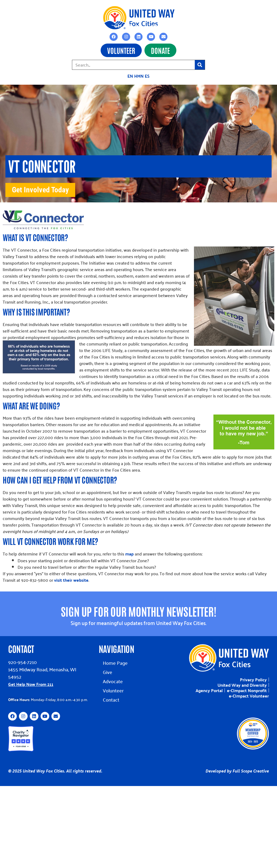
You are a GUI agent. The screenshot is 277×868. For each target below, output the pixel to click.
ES (147, 76)
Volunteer (113, 688)
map (129, 551)
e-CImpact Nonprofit (247, 688)
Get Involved (168, 24)
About (208, 24)
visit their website (71, 577)
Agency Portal (209, 688)
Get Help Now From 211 (31, 681)
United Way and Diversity (242, 682)
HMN (139, 76)
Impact (34, 24)
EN (130, 76)
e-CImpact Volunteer (249, 693)
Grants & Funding (79, 24)
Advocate (113, 678)
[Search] (200, 65)
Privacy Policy (253, 677)
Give (108, 669)
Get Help (126, 24)
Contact (242, 24)
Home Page (115, 660)
